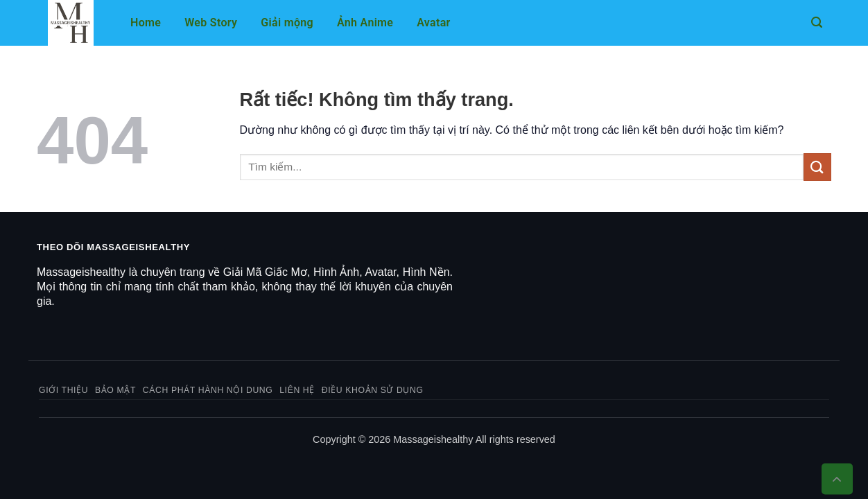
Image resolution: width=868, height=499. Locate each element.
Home (146, 23)
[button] (817, 23)
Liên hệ (297, 390)
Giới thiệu (63, 390)
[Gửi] (817, 167)
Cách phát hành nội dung (208, 390)
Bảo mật (115, 390)
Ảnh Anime (365, 23)
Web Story (211, 23)
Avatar (433, 23)
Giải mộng (287, 23)
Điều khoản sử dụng (373, 390)
